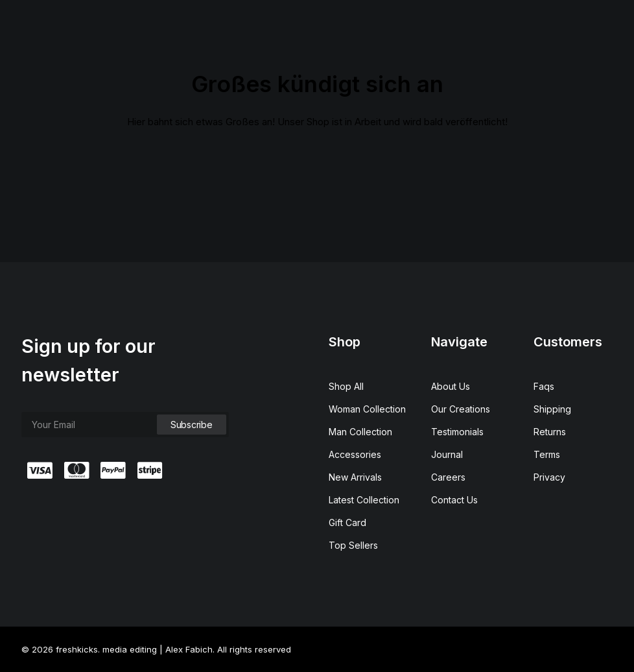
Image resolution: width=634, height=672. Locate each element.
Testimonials (457, 432)
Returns (550, 432)
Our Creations (461, 409)
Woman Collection (367, 409)
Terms (547, 454)
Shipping (552, 409)
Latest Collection (364, 500)
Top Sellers (353, 545)
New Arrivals (355, 477)
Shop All (346, 386)
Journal (447, 454)
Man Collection (360, 432)
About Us (451, 386)
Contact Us (454, 500)
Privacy (549, 477)
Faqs (544, 386)
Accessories (355, 454)
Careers (448, 477)
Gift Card (347, 522)
